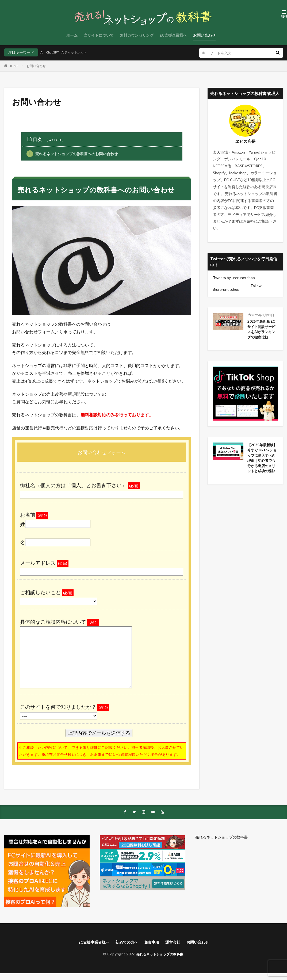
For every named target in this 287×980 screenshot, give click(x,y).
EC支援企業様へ (173, 35)
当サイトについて (99, 35)
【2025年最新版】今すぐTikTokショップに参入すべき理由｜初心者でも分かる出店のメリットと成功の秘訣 (262, 474)
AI (42, 52)
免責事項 (153, 943)
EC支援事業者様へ (89, 943)
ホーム (72, 35)
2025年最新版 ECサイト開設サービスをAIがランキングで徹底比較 (262, 334)
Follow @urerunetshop (237, 287)
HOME (14, 66)
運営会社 (176, 943)
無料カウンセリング (137, 35)
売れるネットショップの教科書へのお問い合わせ (72, 154)
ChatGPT (55, 52)
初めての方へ (125, 943)
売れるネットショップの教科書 (221, 838)
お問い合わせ (204, 35)
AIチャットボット (81, 52)
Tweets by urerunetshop (234, 278)
